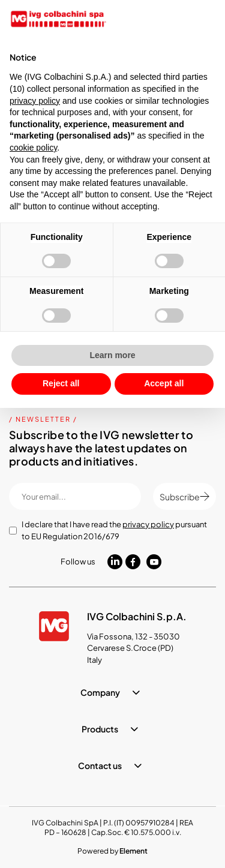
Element (133, 851)
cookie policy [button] (33, 148)
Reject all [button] (61, 383)
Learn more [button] (112, 355)
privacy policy (148, 524)
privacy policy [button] (35, 101)
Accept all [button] (164, 383)
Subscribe (184, 497)
